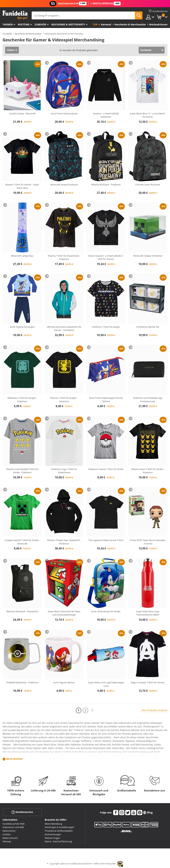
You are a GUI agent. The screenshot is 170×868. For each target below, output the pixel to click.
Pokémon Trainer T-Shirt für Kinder (106, 469)
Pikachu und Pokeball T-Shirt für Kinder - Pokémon (22, 471)
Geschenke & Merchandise (28, 34)
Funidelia (7, 34)
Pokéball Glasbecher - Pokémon (22, 682)
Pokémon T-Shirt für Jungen (106, 327)
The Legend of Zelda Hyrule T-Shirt (106, 540)
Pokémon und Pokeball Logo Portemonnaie (148, 400)
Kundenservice (22, 812)
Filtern (11, 50)
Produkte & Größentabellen (59, 831)
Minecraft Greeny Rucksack (64, 185)
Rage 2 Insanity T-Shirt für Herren (148, 682)
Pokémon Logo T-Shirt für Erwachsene (64, 471)
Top (95, 24)
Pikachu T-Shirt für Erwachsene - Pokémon (64, 257)
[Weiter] (92, 710)
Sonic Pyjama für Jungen (22, 327)
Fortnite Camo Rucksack (148, 185)
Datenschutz (9, 831)
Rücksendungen (53, 834)
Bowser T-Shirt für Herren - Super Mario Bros (22, 186)
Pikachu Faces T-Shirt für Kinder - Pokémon (148, 471)
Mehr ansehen (14, 759)
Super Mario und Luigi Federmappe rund (106, 684)
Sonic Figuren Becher (64, 682)
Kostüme (24, 24)
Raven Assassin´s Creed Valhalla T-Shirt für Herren (106, 257)
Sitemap (7, 841)
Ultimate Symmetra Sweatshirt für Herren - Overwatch (64, 329)
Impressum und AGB (13, 827)
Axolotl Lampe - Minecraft (22, 113)
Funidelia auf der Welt (14, 824)
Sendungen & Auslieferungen (59, 827)
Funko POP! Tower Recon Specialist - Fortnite (148, 542)
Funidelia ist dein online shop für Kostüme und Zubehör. (15, 15)
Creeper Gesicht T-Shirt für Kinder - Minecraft (22, 542)
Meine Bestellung (53, 824)
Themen (8, 24)
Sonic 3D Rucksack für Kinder (106, 611)
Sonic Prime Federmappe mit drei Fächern (106, 400)
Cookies (7, 834)
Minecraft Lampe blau (22, 256)
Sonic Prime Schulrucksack (64, 113)
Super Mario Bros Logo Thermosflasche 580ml (148, 613)
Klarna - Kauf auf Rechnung (58, 841)
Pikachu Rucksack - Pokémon (106, 185)
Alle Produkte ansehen (155, 710)
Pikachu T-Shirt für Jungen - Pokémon (64, 400)
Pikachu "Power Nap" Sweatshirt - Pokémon (64, 542)
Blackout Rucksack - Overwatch (22, 611)
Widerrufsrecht (10, 838)
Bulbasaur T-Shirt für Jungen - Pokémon (22, 400)
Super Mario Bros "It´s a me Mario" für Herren (148, 115)
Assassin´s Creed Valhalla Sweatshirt (106, 115)
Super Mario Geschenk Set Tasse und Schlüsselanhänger (64, 613)
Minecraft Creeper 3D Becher (148, 256)
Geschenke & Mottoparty (68, 24)
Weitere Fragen (52, 838)
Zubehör (40, 24)
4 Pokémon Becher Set (148, 327)
